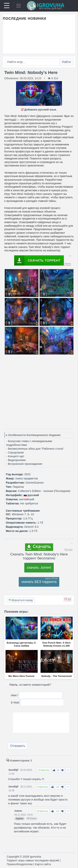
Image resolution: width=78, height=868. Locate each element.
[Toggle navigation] (19, 6)
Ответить (44, 770)
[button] (67, 599)
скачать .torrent (39, 568)
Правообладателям (20, 864)
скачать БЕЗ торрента (39, 582)
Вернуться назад (21, 600)
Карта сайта (43, 864)
